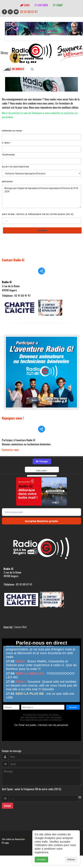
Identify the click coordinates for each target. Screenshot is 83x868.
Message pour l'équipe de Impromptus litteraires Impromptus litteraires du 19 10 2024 (41, 197)
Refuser (71, 859)
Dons (25, 5)
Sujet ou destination (15, 167)
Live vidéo (41, 5)
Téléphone (8, 155)
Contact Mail (20, 619)
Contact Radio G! (13, 260)
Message (8, 182)
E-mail (7, 143)
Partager (42, 454)
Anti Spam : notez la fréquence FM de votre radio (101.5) (38, 214)
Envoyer (8, 798)
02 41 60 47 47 (29, 12)
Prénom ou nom (13, 131)
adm (5, 835)
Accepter (41, 859)
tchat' (58, 5)
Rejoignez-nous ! (13, 432)
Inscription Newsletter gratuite (41, 513)
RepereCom (20, 831)
